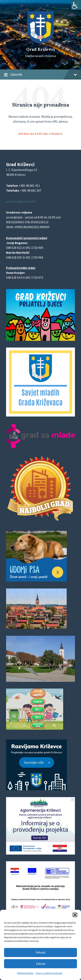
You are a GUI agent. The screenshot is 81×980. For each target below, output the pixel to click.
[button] (75, 915)
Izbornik (40, 75)
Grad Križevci (41, 49)
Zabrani (41, 964)
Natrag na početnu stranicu (40, 134)
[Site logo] (40, 42)
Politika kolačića (25, 973)
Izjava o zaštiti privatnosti (49, 973)
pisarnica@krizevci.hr (21, 201)
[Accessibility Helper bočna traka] (76, 5)
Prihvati (40, 952)
